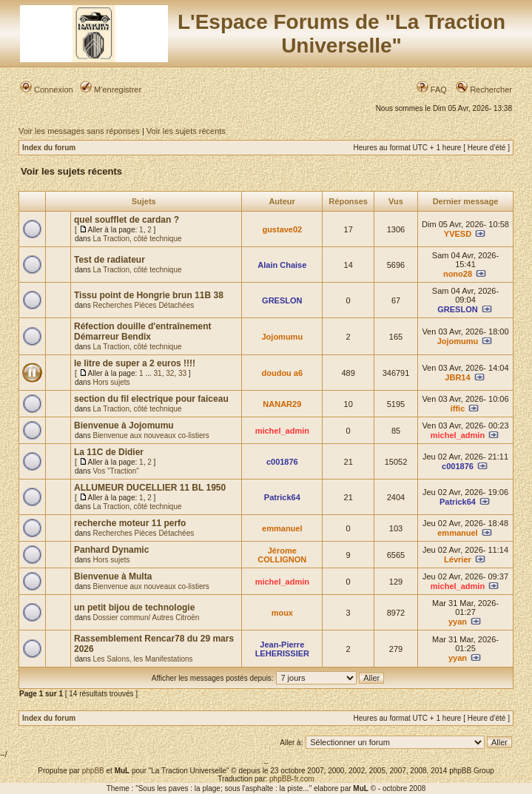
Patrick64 (282, 497)
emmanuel (282, 528)
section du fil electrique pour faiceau (151, 399)
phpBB (93, 771)
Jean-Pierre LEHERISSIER (282, 649)
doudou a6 (283, 373)
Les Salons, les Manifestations (142, 659)
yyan (458, 622)
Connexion (47, 90)
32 (170, 373)
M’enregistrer (111, 90)
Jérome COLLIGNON (282, 555)
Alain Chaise (282, 265)
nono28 (458, 274)
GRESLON (282, 300)
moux (282, 613)
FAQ (432, 90)
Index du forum (49, 148)
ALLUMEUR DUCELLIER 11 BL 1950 (150, 488)
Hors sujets (111, 382)
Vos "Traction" (115, 471)
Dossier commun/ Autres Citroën (146, 618)
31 (158, 373)
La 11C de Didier (109, 452)
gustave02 (282, 229)
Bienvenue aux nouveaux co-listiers (151, 435)
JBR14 (457, 377)
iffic (458, 408)
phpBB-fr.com (292, 779)
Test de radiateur (110, 260)
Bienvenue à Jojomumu (124, 425)
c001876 (282, 462)
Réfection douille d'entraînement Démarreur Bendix (143, 332)
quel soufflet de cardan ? (127, 220)
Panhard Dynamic (111, 550)
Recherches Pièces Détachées (143, 305)
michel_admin (282, 431)
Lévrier (458, 559)
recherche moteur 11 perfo (130, 523)
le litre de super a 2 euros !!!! (135, 363)
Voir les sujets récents (186, 131)
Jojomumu (283, 337)
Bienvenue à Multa (113, 576)
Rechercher (484, 90)
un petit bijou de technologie (134, 608)
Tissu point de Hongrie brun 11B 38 (149, 295)
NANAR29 (282, 404)
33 (182, 373)
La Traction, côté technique (137, 239)
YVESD (458, 234)
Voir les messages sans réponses (79, 131)
